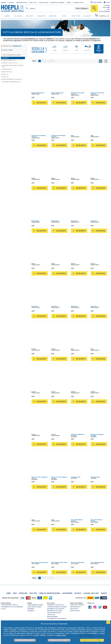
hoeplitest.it (74, 609)
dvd (64, 16)
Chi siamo (107, 5)
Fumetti (41, 16)
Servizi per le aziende (58, 3)
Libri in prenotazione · (50, 593)
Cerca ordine (97, 2)
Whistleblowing (52, 617)
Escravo (34, 392)
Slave (72, 349)
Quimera (73, 264)
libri (7, 16)
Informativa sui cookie (55, 611)
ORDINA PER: (12, 46)
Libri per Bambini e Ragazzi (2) (12, 79)
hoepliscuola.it (75, 611)
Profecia (34, 349)
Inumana (34, 434)
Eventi (69, 3)
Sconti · (78, 593)
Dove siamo (106, 7)
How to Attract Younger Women (40, 562)
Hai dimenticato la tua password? (12, 607)
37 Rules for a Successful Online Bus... (78, 93)
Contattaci (31, 611)
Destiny (33, 178)
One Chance (35, 306)
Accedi (108, 2)
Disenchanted (35, 221)
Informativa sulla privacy (56, 609)
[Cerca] (94, 8)
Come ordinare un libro (35, 605)
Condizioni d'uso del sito (55, 605)
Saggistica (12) (7, 72)
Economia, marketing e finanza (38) (13, 66)
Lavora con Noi (78, 3)
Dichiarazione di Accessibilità (57, 619)
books (30, 16)
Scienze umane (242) (9, 60)
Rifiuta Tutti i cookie (59, 640)
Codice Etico (51, 615)
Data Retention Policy (54, 613)
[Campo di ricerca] (52, 9)
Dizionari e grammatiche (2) (12, 82)
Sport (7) (5, 77)
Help (109, 9)
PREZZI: (8, 50)
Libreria (3, 3)
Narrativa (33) (7, 69)
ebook (53, 16)
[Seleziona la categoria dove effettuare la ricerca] (82, 8)
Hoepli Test (33, 3)
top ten (76, 16)
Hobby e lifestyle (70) (10, 63)
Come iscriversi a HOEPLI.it (10, 605)
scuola (18, 16)
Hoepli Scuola (44, 3)
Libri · (9, 593)
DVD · (15, 593)
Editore (11, 3)
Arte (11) (5, 74)
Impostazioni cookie (25, 640)
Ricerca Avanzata (105, 11)
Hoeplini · (24, 593)
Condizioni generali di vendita (57, 607)
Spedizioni (31, 609)
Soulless (73, 392)
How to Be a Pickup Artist (78, 562)
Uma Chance (74, 306)
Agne (72, 136)
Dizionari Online (21, 3)
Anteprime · (68, 593)
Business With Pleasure (38, 93)
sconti (87, 16)
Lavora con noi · (92, 593)
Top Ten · (34, 593)
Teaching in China (76, 477)
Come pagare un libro (34, 607)
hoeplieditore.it (75, 607)
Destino (73, 178)
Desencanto (74, 221)
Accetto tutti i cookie (92, 640)
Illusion (33, 264)
